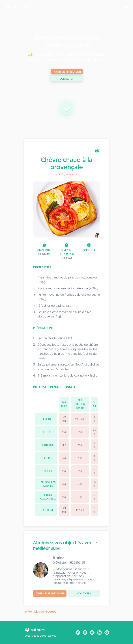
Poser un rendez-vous (68, 72)
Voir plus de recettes (40, 612)
